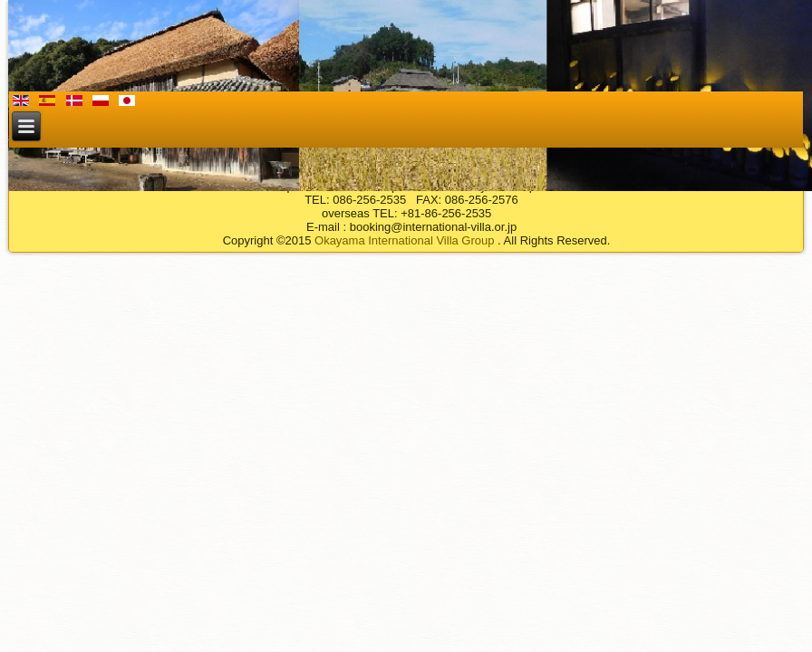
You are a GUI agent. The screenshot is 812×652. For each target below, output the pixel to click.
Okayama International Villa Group (404, 240)
